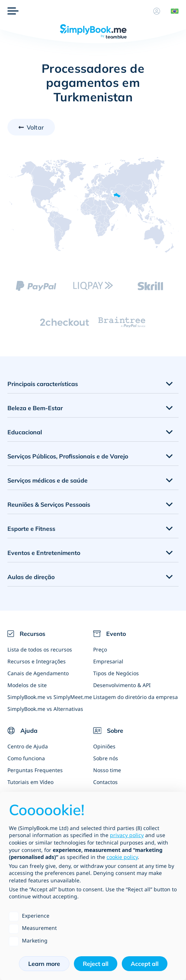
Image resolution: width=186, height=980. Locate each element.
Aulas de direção (31, 577)
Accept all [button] (145, 964)
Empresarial (108, 661)
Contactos (105, 782)
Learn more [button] (44, 964)
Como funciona (26, 758)
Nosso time (107, 770)
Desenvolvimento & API (122, 685)
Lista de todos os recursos (40, 649)
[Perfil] (157, 11)
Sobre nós (106, 758)
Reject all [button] (96, 964)
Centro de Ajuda (28, 746)
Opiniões (104, 746)
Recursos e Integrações (37, 661)
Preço (100, 649)
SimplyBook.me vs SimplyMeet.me (50, 697)
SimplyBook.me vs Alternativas (45, 709)
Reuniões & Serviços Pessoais (49, 504)
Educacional (25, 432)
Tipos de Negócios (116, 673)
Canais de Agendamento (38, 673)
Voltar (35, 127)
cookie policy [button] (122, 857)
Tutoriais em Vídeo (30, 782)
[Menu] (13, 11)
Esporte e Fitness (31, 529)
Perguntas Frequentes (35, 770)
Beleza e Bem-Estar (35, 408)
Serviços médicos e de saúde (48, 480)
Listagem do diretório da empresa (136, 697)
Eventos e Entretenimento (44, 553)
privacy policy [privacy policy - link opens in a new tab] (127, 835)
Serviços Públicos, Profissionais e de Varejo (68, 456)
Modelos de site (27, 685)
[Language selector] (172, 11)
